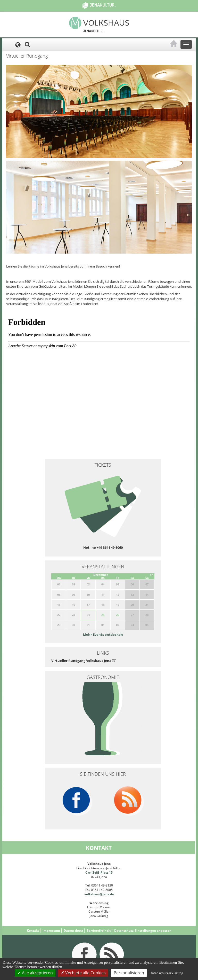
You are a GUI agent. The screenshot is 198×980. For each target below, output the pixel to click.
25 (103, 615)
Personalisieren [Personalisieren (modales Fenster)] (129, 973)
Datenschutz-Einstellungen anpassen (143, 931)
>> (152, 575)
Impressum (51, 931)
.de (112, 894)
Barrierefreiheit (99, 931)
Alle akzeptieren (35, 973)
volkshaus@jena (97, 894)
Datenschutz (73, 931)
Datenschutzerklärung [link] (166, 973)
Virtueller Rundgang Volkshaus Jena (83, 661)
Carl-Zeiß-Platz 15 (99, 872)
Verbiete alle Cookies (83, 973)
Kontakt (33, 931)
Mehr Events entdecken (103, 634)
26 (118, 615)
